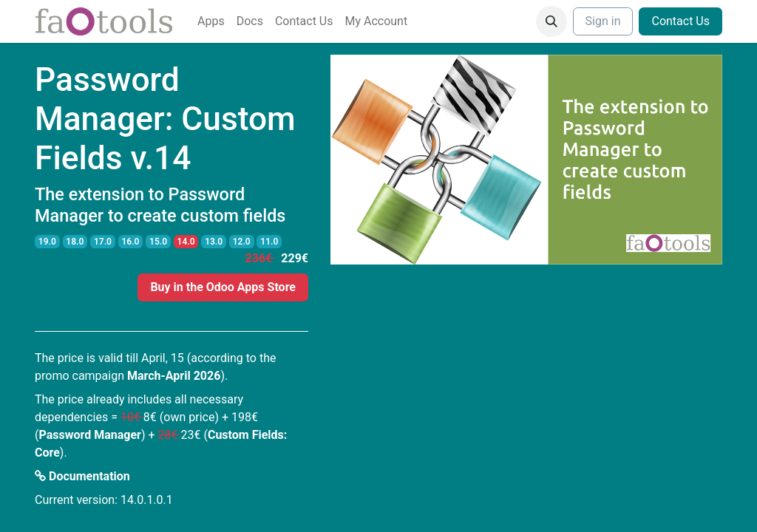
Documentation (82, 476)
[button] (551, 21)
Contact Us (680, 21)
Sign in (603, 21)
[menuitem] (211, 21)
